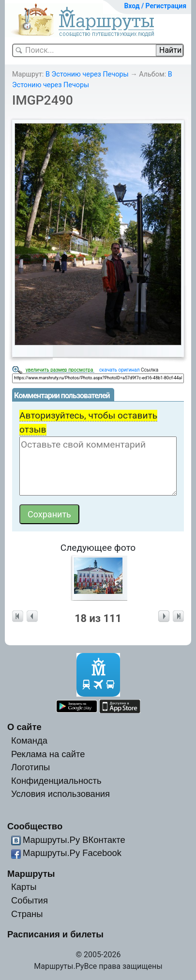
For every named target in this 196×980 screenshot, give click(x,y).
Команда (29, 740)
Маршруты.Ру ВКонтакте (74, 840)
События (30, 900)
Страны (27, 914)
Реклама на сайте (48, 754)
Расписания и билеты (55, 934)
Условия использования (60, 794)
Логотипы (30, 767)
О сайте (24, 727)
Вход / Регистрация (155, 6)
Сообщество (35, 826)
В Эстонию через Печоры (87, 74)
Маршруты (31, 874)
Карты (24, 887)
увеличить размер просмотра (60, 370)
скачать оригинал (120, 370)
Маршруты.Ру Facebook (72, 853)
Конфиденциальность (56, 781)
